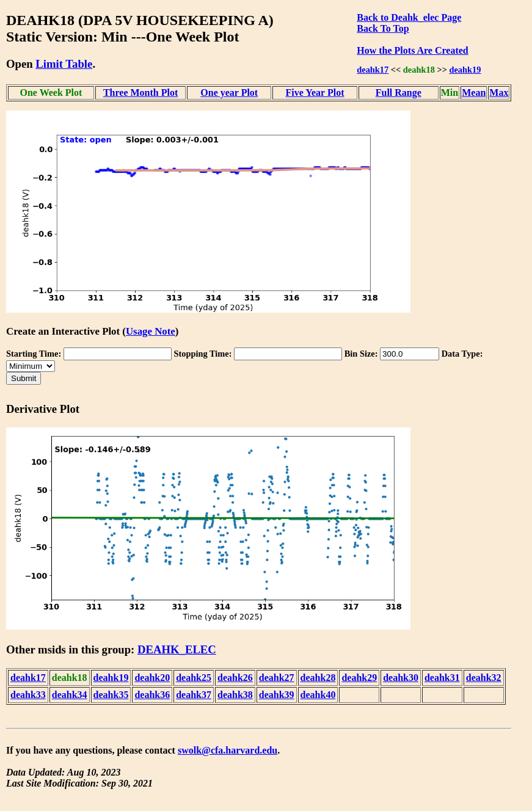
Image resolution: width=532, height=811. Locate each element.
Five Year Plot (315, 93)
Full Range (399, 93)
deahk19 (465, 70)
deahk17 (373, 70)
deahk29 (359, 678)
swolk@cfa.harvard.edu (228, 750)
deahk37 (194, 695)
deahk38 (235, 695)
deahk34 (70, 695)
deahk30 (401, 678)
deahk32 (484, 678)
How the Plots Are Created (412, 50)
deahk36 (152, 695)
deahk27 (277, 678)
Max (499, 93)
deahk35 (111, 695)
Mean (474, 93)
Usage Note (151, 331)
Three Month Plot (140, 93)
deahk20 (152, 678)
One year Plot (229, 93)
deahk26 (235, 678)
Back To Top (383, 28)
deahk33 (28, 695)
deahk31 (442, 678)
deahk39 (277, 695)
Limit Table (64, 64)
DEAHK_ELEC (177, 649)
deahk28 (318, 678)
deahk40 (318, 695)
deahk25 (194, 678)
